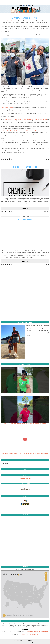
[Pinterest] (9, 525)
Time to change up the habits (25, 167)
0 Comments (46, 212)
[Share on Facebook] (5, 159)
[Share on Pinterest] (9, 159)
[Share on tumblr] (11, 159)
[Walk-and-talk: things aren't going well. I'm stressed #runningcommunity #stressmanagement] (25, 380)
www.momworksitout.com (26, 635)
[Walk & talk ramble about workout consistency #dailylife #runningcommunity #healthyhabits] (25, 410)
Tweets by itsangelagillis (25, 478)
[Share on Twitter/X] (7, 159)
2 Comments (46, 159)
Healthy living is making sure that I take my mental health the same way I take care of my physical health (25, 131)
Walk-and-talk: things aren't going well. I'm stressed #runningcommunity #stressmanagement (25, 394)
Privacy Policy (35, 635)
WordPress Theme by (25, 642)
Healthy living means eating (7, 108)
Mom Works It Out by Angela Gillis (27, 640)
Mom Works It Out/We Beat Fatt (9, 632)
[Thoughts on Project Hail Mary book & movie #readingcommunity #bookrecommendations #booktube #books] (25, 439)
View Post (25, 208)
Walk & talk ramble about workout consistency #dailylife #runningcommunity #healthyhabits (25, 424)
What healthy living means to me (25, 18)
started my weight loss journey (11, 21)
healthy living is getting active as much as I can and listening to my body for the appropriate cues (26, 119)
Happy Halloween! (25, 219)
